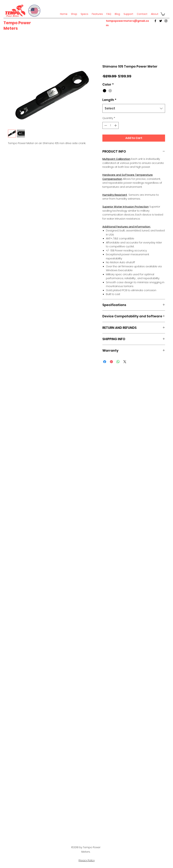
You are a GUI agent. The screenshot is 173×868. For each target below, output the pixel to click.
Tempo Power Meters (17, 26)
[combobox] (134, 108)
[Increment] (116, 125)
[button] (163, 14)
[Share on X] (125, 362)
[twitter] (161, 21)
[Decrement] (105, 125)
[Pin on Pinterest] (111, 362)
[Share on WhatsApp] (118, 362)
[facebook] (155, 21)
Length (109, 100)
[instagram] (166, 21)
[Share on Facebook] (105, 362)
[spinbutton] (111, 125)
